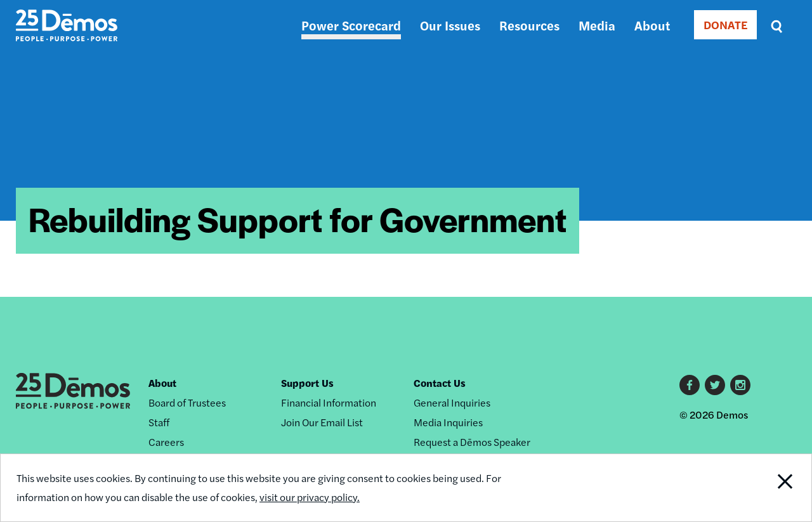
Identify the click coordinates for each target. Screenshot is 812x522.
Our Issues (450, 25)
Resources (529, 25)
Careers (166, 442)
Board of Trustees (187, 402)
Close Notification (770, 488)
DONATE (725, 24)
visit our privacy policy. (310, 497)
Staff (159, 422)
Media (597, 25)
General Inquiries (452, 402)
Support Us (307, 383)
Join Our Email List (322, 422)
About (652, 25)
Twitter (715, 385)
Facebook (690, 385)
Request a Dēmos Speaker (472, 442)
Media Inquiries (448, 422)
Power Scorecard (351, 25)
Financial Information (329, 402)
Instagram (740, 385)
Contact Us (440, 383)
